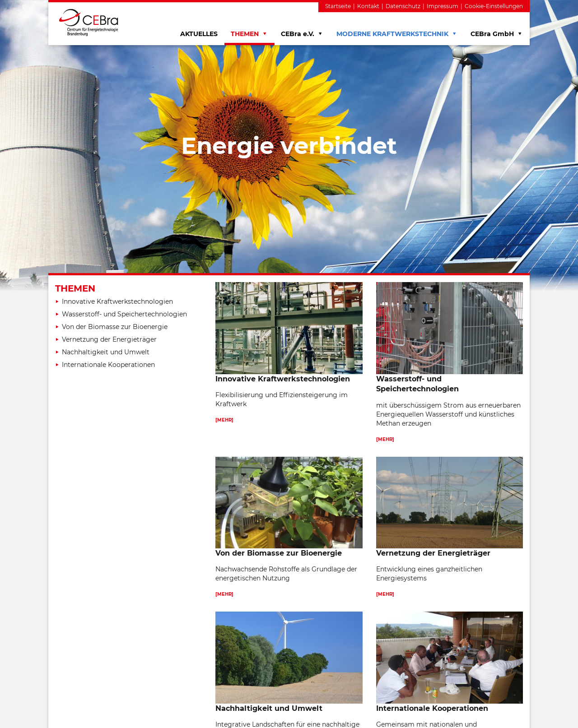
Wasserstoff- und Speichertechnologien (124, 314)
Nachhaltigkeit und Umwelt (106, 352)
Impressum (443, 6)
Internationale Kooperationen (108, 365)
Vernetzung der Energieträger (109, 339)
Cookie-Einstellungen (494, 6)
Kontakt (368, 6)
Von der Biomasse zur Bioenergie (115, 327)
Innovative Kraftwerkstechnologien (117, 301)
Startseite (338, 6)
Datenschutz (403, 6)
